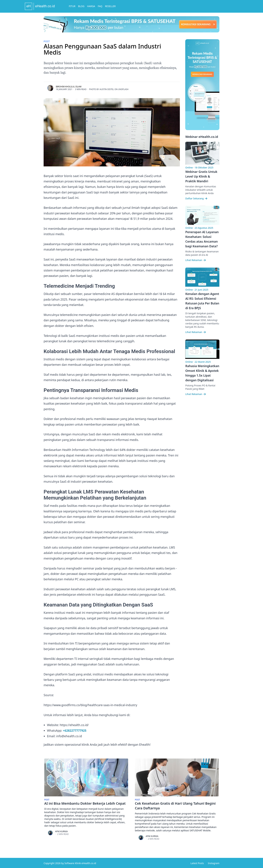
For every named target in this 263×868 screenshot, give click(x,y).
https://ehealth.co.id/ (74, 724)
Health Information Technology (84, 449)
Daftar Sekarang (196, 199)
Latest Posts (197, 863)
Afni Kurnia (61, 831)
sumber (77, 294)
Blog (100, 6)
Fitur (91, 6)
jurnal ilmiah (131, 208)
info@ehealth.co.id (69, 735)
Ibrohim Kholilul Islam (69, 87)
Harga (110, 6)
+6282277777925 (75, 730)
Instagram (214, 863)
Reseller (129, 6)
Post (47, 41)
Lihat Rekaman (196, 260)
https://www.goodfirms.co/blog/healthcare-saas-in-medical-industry (91, 705)
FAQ (119, 6)
